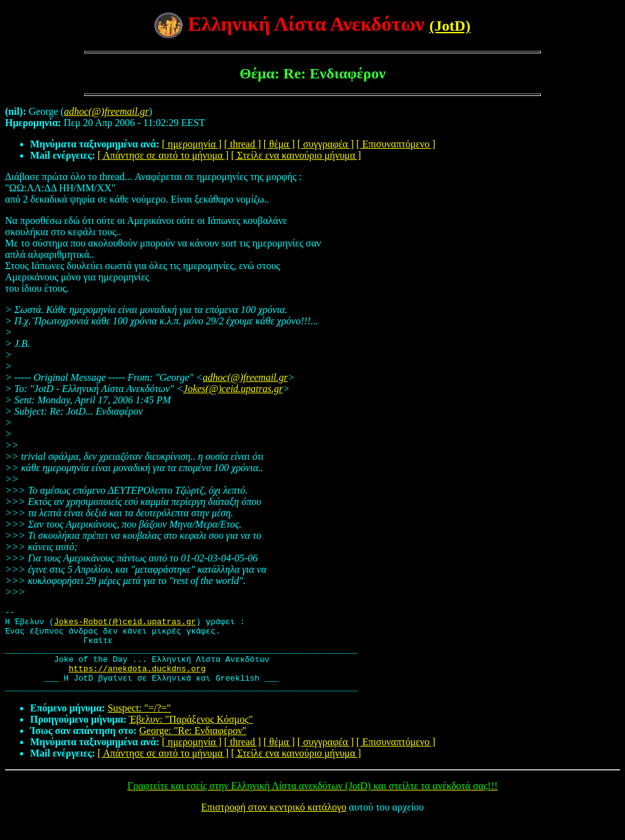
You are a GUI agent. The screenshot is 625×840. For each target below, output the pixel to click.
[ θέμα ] (279, 144)
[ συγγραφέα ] (326, 144)
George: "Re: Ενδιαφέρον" (193, 747)
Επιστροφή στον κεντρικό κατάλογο (274, 824)
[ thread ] (243, 144)
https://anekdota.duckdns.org (137, 681)
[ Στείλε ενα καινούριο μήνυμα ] (296, 155)
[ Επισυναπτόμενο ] (396, 144)
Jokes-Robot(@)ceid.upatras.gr (125, 625)
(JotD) (450, 26)
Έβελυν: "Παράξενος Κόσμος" (191, 736)
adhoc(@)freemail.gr (245, 377)
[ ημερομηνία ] (192, 144)
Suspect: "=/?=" (139, 725)
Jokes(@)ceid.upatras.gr (233, 389)
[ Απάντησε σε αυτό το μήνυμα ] (163, 155)
